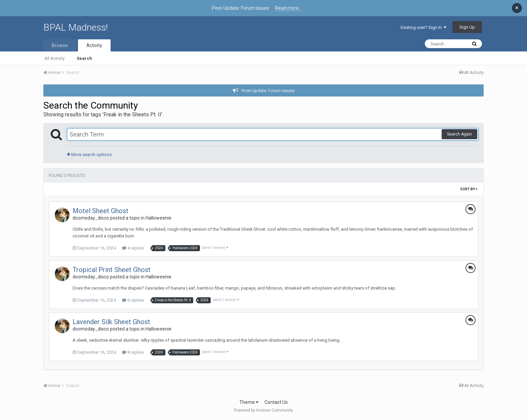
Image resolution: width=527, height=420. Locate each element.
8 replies (133, 352)
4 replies (133, 248)
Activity (94, 45)
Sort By (469, 189)
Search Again (459, 134)
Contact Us (276, 402)
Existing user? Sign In (423, 27)
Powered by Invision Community (263, 410)
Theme (249, 402)
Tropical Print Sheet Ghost (112, 270)
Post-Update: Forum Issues (268, 91)
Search (84, 58)
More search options (89, 155)
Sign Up (467, 27)
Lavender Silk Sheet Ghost (111, 322)
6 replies (133, 300)
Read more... (289, 8)
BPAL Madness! (76, 27)
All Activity (54, 58)
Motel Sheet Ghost (100, 211)
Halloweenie (158, 218)
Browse (60, 45)
